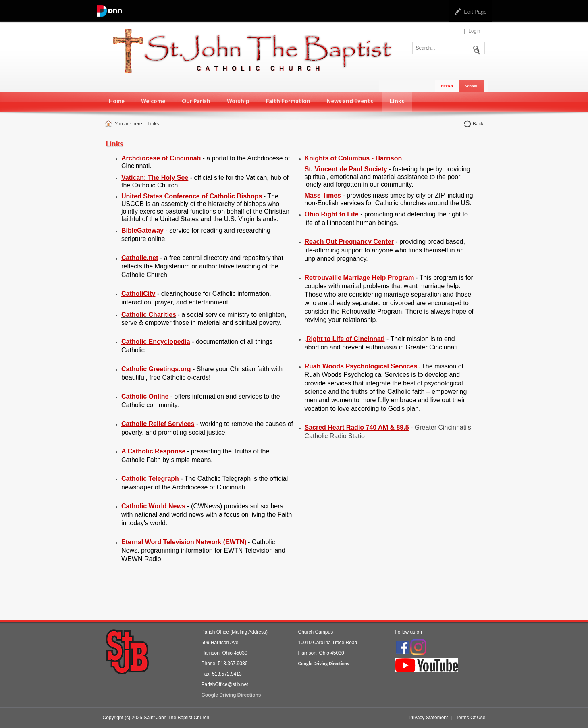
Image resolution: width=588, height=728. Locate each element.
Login (474, 31)
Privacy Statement (428, 718)
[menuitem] (117, 102)
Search (476, 47)
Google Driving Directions (231, 695)
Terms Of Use (471, 718)
